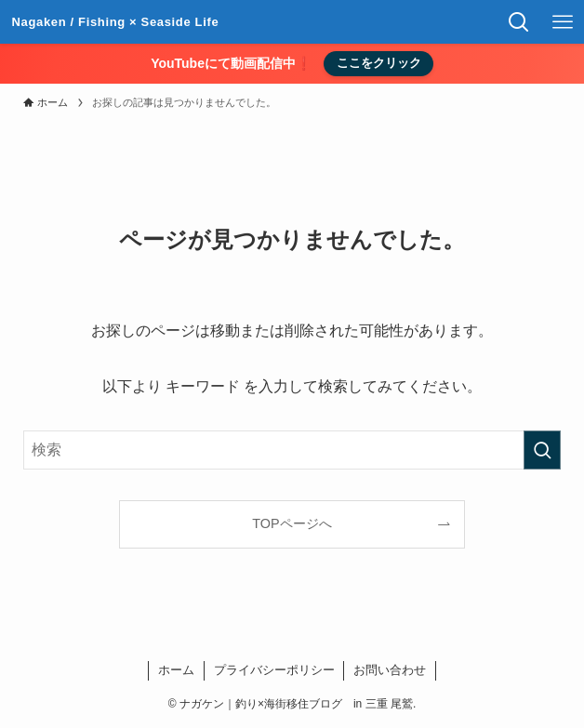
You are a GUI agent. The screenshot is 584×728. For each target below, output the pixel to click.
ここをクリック (379, 63)
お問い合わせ (390, 670)
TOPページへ (292, 523)
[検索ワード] (292, 450)
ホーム (176, 670)
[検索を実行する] (542, 450)
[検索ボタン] (518, 22)
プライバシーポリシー (274, 670)
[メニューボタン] (562, 22)
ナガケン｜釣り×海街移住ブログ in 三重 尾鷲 (116, 22)
